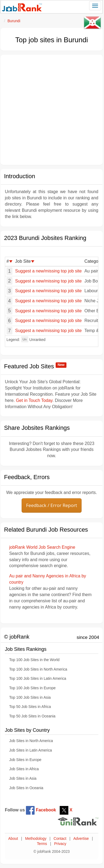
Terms (42, 844)
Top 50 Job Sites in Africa (30, 707)
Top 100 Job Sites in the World (34, 660)
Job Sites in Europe (25, 760)
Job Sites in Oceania (26, 788)
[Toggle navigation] (95, 6)
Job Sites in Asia (23, 778)
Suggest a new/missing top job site (48, 271)
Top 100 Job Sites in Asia (30, 698)
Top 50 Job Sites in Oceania (32, 716)
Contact (60, 839)
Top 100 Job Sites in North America (38, 669)
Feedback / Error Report (52, 505)
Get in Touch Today (34, 400)
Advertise (81, 839)
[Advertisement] (51, 110)
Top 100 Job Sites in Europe (32, 688)
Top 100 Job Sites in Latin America (38, 679)
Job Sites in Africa (24, 769)
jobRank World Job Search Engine (42, 547)
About (13, 839)
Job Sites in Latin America (31, 750)
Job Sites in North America (31, 741)
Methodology (36, 839)
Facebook (41, 810)
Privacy (60, 844)
